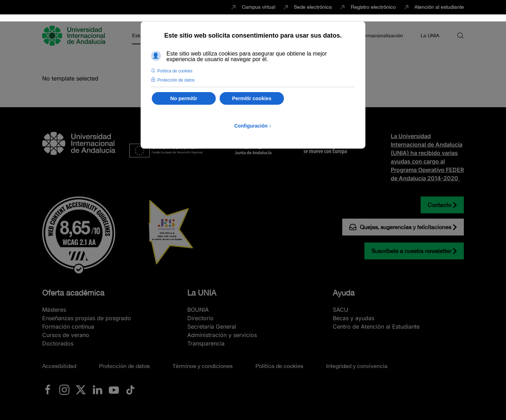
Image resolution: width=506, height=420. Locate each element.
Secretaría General (212, 327)
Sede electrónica (307, 7)
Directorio (200, 318)
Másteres (54, 310)
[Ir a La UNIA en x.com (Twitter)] (81, 389)
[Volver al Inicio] (75, 35)
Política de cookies (279, 366)
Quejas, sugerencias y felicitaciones (400, 227)
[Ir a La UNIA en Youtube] (114, 389)
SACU (340, 310)
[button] (460, 35)
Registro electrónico (367, 7)
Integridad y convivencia (357, 366)
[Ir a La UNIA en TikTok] (130, 389)
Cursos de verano (66, 335)
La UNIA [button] (430, 35)
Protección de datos (124, 366)
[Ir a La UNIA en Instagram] (64, 389)
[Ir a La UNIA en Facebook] (48, 389)
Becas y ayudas (353, 318)
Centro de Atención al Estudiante (376, 327)
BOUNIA (198, 310)
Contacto (439, 205)
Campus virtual (252, 7)
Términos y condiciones (203, 366)
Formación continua (68, 327)
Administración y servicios (222, 335)
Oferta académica (73, 293)
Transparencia (206, 343)
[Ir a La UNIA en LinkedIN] (97, 389)
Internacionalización (381, 35)
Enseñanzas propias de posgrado (87, 318)
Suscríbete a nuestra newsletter (411, 251)
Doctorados (58, 343)
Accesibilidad (59, 366)
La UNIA (202, 293)
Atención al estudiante (433, 7)
